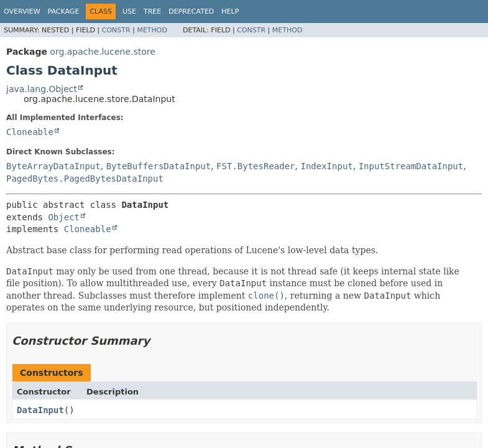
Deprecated (191, 12)
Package (64, 12)
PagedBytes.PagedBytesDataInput (85, 179)
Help (230, 12)
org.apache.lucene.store (103, 52)
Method (152, 30)
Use (129, 12)
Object (64, 217)
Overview (22, 12)
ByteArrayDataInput (53, 166)
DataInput (40, 410)
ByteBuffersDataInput (159, 166)
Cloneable (30, 132)
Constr (116, 30)
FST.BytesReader (256, 166)
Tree (152, 12)
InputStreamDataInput (411, 166)
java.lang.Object (42, 89)
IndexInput (326, 166)
